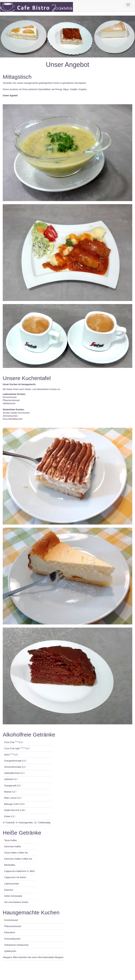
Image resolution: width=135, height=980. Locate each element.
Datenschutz (13, 966)
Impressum (12, 963)
